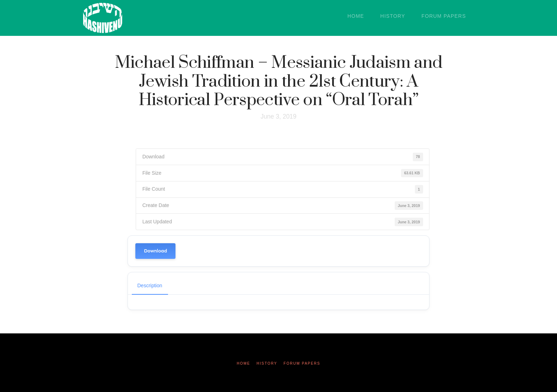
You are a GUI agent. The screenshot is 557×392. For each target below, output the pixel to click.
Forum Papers (302, 363)
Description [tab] (150, 285)
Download (155, 251)
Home (243, 363)
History (267, 363)
